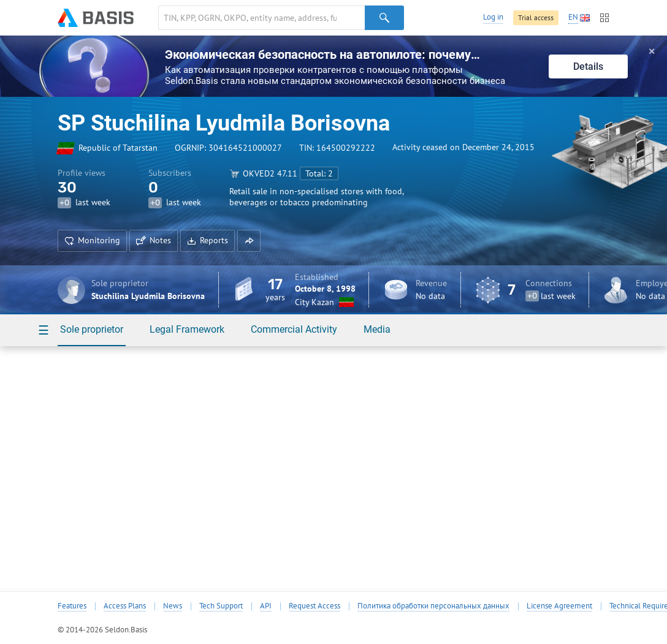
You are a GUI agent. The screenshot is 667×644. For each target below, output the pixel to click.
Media (377, 329)
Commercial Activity (294, 329)
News (173, 606)
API (266, 606)
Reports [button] (208, 240)
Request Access (314, 606)
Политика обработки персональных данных (433, 606)
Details (588, 66)
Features (72, 606)
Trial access (536, 17)
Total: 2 (319, 173)
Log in (493, 17)
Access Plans (125, 606)
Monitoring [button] (92, 240)
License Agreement (559, 606)
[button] (249, 241)
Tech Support (221, 606)
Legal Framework (187, 329)
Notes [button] (154, 240)
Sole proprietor (92, 329)
